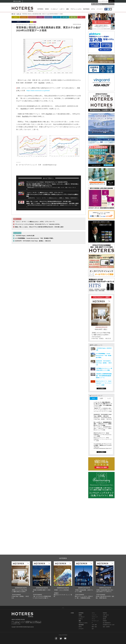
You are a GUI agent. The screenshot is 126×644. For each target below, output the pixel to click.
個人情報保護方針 (107, 623)
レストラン (24, 17)
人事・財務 (65, 17)
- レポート (80, 619)
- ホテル (80, 627)
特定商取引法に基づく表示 (109, 625)
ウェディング (32, 17)
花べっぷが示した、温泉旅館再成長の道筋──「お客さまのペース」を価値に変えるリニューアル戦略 (103, 424)
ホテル (93, 9)
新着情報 (105, 613)
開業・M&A (73, 17)
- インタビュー (81, 617)
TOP (14, 14)
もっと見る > (101, 388)
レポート (62, 9)
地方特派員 (86, 9)
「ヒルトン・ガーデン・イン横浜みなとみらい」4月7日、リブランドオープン (45, 193)
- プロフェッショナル (83, 623)
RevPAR (41, 83)
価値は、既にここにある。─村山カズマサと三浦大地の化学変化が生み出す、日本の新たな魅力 (49, 202)
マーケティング (49, 17)
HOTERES (40, 9)
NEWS (47, 9)
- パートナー (81, 629)
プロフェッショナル (76, 9)
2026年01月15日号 (63, 588)
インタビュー (54, 9)
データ (40, 17)
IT (57, 17)
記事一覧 (19, 14)
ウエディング (95, 617)
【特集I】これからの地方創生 (61, 590)
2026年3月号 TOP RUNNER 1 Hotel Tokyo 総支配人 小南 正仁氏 (33, 241)
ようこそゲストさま (103, 1)
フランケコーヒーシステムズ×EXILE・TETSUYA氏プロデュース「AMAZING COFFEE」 (47, 182)
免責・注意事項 (106, 627)
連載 (67, 9)
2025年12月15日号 (84, 588)
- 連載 (79, 621)
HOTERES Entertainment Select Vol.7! (103, 448)
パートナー (100, 9)
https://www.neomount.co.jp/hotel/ (38, 91)
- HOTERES (81, 613)
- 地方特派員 (81, 625)
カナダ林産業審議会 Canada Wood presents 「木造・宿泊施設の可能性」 (35, 238)
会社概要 (105, 617)
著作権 (104, 619)
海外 (81, 17)
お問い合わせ (106, 615)
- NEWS (80, 615)
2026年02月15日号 (42, 588)
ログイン (111, 1)
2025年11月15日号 (105, 588)
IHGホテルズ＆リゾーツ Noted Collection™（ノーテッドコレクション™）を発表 (104, 383)
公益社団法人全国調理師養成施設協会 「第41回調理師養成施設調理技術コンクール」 (104, 376)
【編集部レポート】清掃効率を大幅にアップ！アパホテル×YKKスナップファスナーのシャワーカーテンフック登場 (103, 410)
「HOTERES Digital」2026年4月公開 (25, 236)
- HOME (72, 613)
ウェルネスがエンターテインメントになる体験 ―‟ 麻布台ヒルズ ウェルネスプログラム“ (103, 445)
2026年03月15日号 (21, 588)
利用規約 (105, 621)
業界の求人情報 (17, 1)
